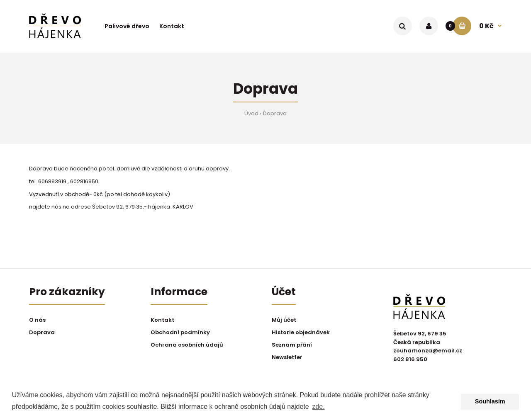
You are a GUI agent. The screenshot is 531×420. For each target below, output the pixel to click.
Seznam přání (292, 345)
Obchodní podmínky (180, 332)
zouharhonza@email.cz (428, 351)
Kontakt (162, 320)
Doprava (275, 113)
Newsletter (287, 357)
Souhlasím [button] (490, 401)
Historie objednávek (301, 332)
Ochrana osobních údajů (187, 345)
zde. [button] (318, 407)
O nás (37, 320)
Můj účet (284, 320)
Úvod (251, 113)
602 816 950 (410, 359)
